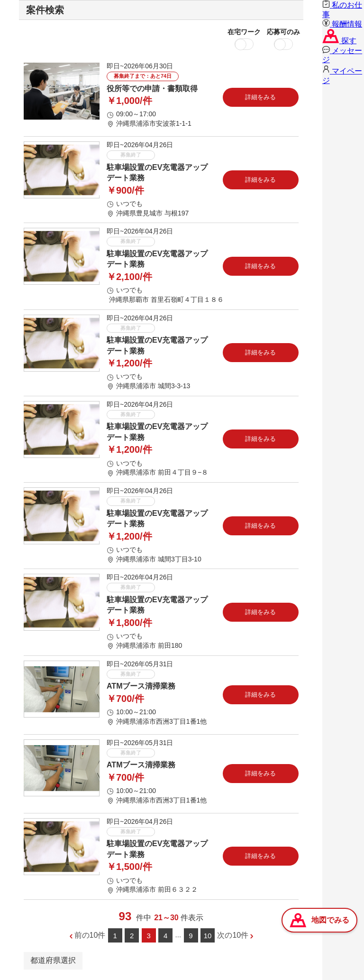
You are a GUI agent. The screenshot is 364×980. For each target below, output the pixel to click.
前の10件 (90, 935)
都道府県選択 (53, 960)
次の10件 (233, 935)
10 (208, 936)
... (178, 935)
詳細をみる (260, 97)
